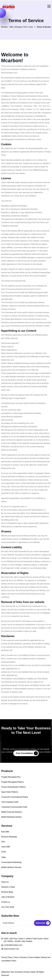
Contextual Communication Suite (14, 807)
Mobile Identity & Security (11, 867)
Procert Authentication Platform (14, 787)
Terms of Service (21, 957)
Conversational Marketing (11, 862)
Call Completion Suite (10, 802)
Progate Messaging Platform (13, 782)
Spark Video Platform (10, 792)
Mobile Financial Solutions (12, 812)
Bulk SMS (5, 832)
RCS (3, 842)
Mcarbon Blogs (7, 892)
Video (4, 857)
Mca (3, 887)
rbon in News (10, 887)
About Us (5, 882)
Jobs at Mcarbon (8, 897)
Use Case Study (8, 907)
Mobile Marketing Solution (12, 817)
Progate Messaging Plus (11, 777)
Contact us (6, 902)
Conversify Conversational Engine (15, 797)
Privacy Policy (7, 957)
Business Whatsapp (9, 837)
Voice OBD (6, 847)
